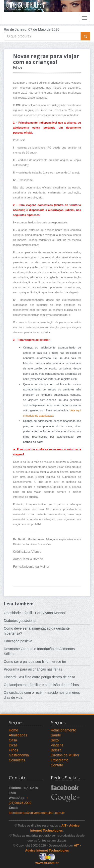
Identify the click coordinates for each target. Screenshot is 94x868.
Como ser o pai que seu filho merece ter (35, 662)
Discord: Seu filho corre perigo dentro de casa (39, 677)
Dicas (13, 745)
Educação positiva (18, 641)
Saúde (56, 735)
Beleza (56, 750)
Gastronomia (19, 755)
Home (13, 730)
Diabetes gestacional (20, 621)
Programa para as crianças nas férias (33, 669)
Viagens (57, 745)
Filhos (13, 750)
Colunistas (17, 760)
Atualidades (18, 735)
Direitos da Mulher (65, 755)
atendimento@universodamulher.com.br (37, 813)
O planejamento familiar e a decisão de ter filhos (41, 685)
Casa (13, 740)
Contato (57, 765)
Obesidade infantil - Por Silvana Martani (35, 613)
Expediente (60, 760)
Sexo (55, 740)
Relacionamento (64, 730)
